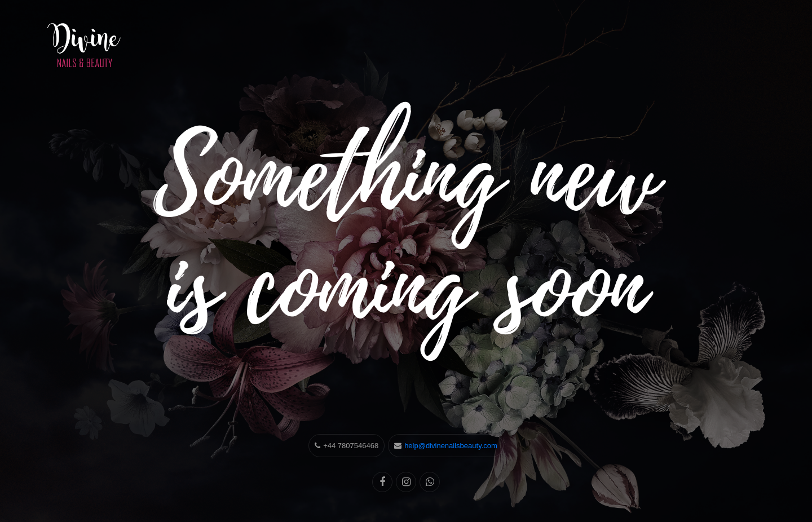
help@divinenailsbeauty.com (451, 446)
